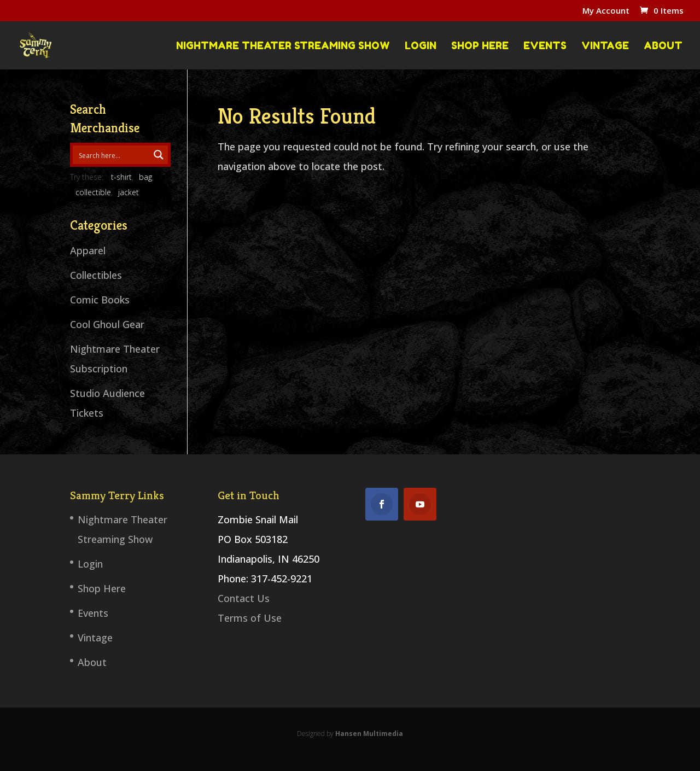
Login (421, 46)
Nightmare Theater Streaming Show (283, 46)
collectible (93, 192)
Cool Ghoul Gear (107, 324)
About (663, 46)
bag (145, 177)
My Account (606, 11)
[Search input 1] (112, 155)
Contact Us (244, 598)
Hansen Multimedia (369, 734)
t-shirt (121, 177)
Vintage (605, 46)
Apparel (88, 250)
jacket (129, 192)
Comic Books (100, 300)
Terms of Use (250, 618)
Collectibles (96, 275)
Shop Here (480, 46)
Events (545, 46)
